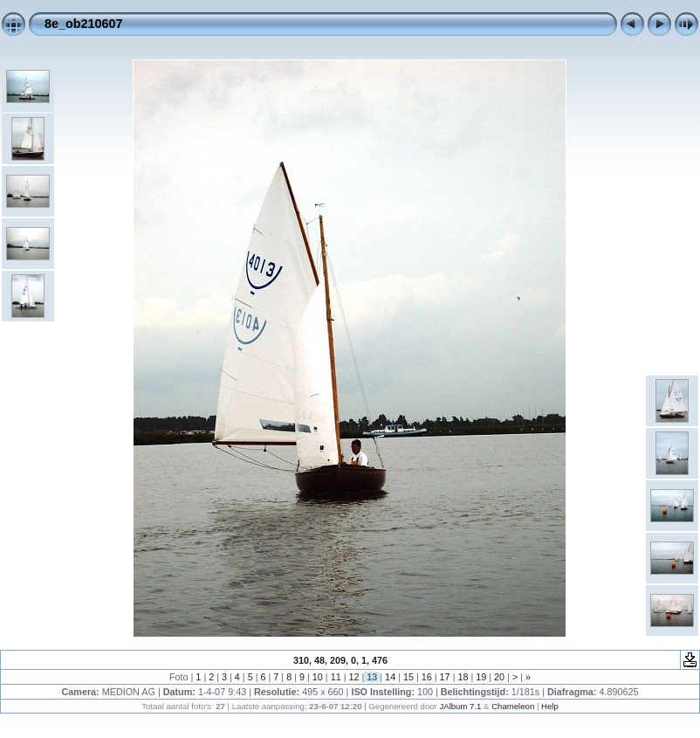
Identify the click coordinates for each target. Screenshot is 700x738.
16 (427, 677)
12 (353, 677)
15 (408, 677)
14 (390, 677)
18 (463, 677)
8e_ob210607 (84, 24)
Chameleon (513, 706)
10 (318, 677)
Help (550, 706)
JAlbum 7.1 (460, 706)
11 (336, 677)
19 (481, 677)
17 (445, 677)
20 (499, 677)
